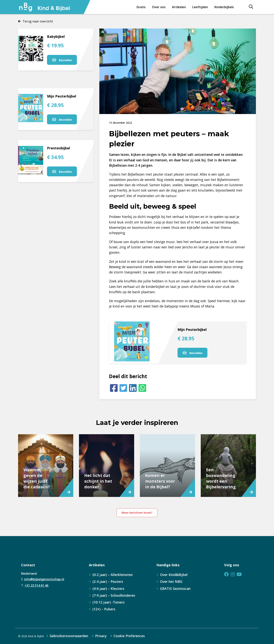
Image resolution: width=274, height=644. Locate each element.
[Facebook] (114, 388)
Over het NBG (171, 581)
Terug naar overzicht (38, 21)
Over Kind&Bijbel (174, 575)
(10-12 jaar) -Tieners (109, 602)
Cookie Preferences (129, 636)
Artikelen (179, 7)
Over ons (159, 7)
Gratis (141, 7)
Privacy (101, 636)
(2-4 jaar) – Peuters (108, 581)
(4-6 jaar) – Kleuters (108, 589)
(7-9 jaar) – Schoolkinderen (114, 595)
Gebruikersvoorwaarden (69, 636)
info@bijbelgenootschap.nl (44, 579)
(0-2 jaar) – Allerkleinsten (113, 575)
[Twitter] (123, 388)
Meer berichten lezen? (137, 513)
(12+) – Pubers (104, 609)
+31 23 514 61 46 (36, 585)
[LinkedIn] (133, 388)
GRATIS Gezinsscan (175, 589)
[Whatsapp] (142, 388)
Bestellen (62, 60)
